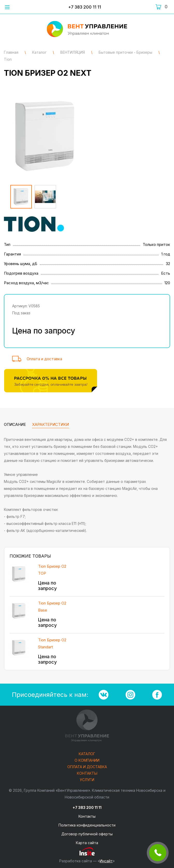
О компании (87, 761)
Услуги (87, 780)
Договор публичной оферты (87, 834)
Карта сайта (87, 843)
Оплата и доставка (44, 359)
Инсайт (106, 861)
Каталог (87, 754)
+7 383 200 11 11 (85, 7)
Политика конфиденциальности (87, 825)
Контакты (87, 773)
